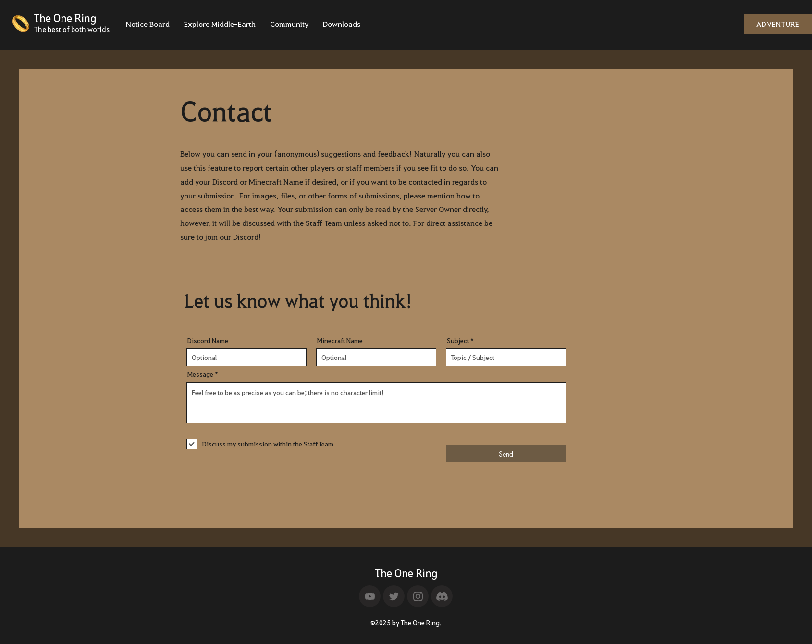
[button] (148, 27)
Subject (458, 341)
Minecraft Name (340, 341)
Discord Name (208, 341)
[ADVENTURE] (778, 24)
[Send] (506, 454)
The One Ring (406, 573)
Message (200, 374)
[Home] (370, 596)
